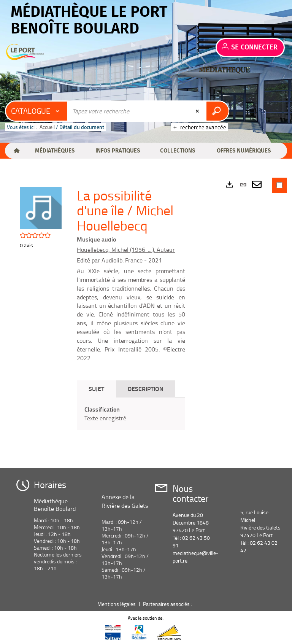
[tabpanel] (131, 414)
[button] (55, 151)
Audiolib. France (122, 260)
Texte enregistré (105, 418)
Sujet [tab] (96, 389)
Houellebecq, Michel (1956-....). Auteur (126, 250)
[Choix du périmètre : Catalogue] (37, 111)
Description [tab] (146, 389)
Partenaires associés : (168, 604)
